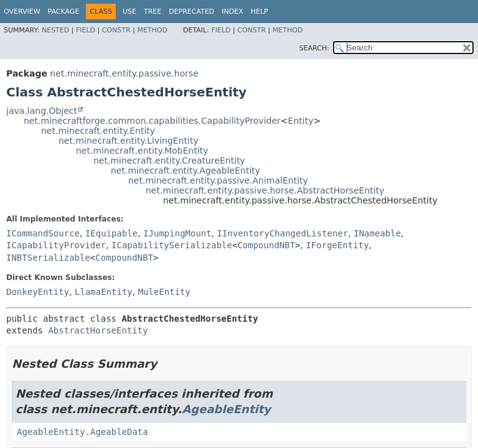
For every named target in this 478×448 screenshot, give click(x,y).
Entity (301, 121)
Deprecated (191, 12)
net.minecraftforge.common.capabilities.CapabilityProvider (152, 121)
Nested (55, 30)
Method (152, 30)
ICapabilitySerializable (172, 245)
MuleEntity (164, 292)
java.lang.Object (42, 111)
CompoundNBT (266, 245)
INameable (377, 233)
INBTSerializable (48, 258)
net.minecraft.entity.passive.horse (124, 73)
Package (64, 12)
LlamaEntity (104, 292)
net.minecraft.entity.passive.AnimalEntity (218, 180)
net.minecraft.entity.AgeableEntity (185, 170)
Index (232, 12)
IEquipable (111, 233)
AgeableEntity (226, 409)
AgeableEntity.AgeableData (82, 432)
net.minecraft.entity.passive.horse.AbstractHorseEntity (265, 190)
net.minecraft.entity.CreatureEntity (169, 161)
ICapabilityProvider (56, 245)
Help (260, 12)
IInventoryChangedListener (283, 233)
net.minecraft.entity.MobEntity (142, 151)
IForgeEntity (337, 245)
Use (129, 12)
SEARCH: (314, 48)
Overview (22, 12)
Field (86, 30)
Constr (116, 30)
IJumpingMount (177, 233)
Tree (152, 12)
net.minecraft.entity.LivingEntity (129, 141)
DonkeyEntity (38, 292)
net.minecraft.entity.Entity (98, 131)
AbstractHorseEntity (98, 330)
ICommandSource (43, 233)
